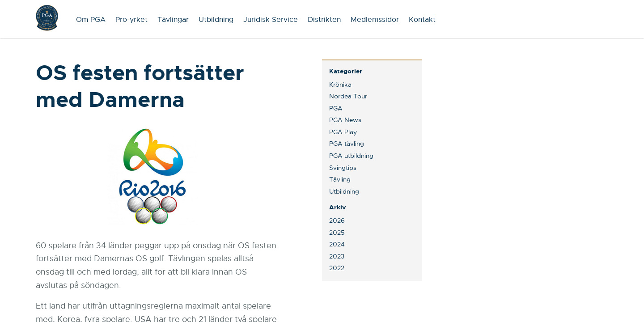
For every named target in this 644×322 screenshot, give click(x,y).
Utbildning (216, 20)
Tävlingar (173, 20)
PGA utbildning (351, 156)
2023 (337, 256)
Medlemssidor (375, 20)
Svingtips (343, 168)
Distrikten (324, 20)
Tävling (340, 179)
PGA (336, 108)
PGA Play (343, 132)
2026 (337, 220)
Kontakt (422, 20)
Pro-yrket (131, 20)
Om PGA (91, 20)
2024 (337, 244)
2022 (337, 268)
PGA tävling (347, 144)
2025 (337, 233)
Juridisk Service (271, 20)
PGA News (345, 120)
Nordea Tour (348, 96)
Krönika (340, 85)
